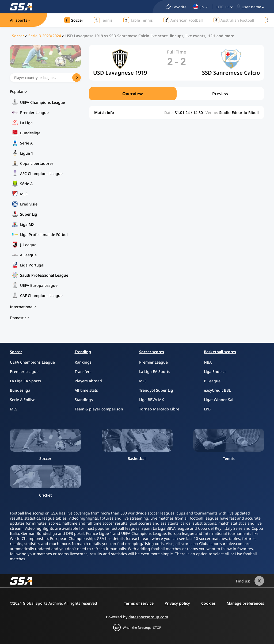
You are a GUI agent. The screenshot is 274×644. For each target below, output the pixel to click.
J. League (28, 245)
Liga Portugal (32, 265)
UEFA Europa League (39, 285)
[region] (176, 94)
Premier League (34, 113)
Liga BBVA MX (152, 400)
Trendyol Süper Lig (156, 390)
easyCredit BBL (217, 390)
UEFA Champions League (43, 102)
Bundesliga (30, 133)
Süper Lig (29, 214)
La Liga (26, 123)
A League (28, 255)
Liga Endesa (215, 371)
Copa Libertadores (37, 163)
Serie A (26, 143)
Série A (26, 184)
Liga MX (27, 224)
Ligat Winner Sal (219, 400)
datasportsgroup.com (148, 617)
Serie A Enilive (23, 400)
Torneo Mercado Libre (159, 409)
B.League (212, 381)
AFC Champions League (41, 174)
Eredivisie (29, 204)
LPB (207, 409)
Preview (220, 94)
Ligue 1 (27, 153)
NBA (208, 362)
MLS (24, 194)
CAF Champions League (41, 296)
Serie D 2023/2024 (45, 36)
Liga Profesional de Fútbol (44, 235)
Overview (133, 94)
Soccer (18, 36)
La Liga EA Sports (25, 381)
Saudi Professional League (44, 275)
